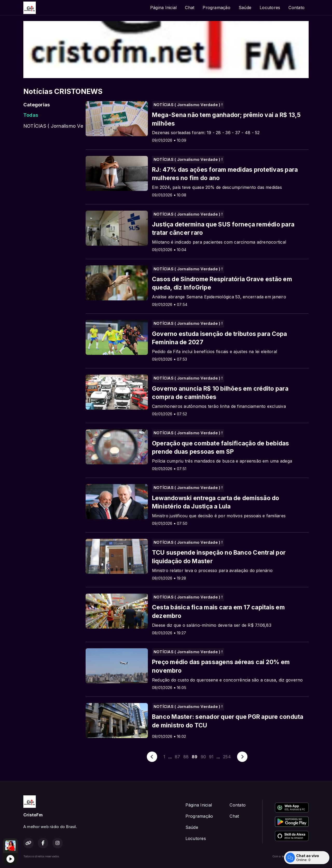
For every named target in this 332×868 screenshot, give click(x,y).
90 (203, 757)
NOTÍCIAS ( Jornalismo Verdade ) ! (53, 126)
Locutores (270, 8)
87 (177, 757)
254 (227, 757)
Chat (190, 8)
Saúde (245, 8)
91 (211, 757)
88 (186, 757)
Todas (31, 115)
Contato (296, 8)
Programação (216, 8)
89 (195, 757)
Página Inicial (163, 8)
